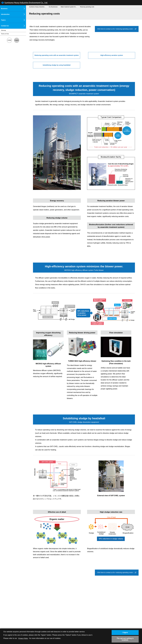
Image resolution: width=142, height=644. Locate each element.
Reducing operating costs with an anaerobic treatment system (57, 57)
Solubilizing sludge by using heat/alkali (104, 65)
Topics (13, 20)
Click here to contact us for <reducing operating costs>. (115, 30)
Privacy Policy (24, 638)
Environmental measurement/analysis (10, 46)
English (17, 40)
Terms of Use (5, 34)
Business (13, 9)
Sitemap (3, 30)
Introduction (13, 14)
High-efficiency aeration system (112, 55)
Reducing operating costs (87, 7)
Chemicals (6, 52)
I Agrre (125, 632)
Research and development (12, 58)
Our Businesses (53, 7)
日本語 (9, 40)
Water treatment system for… (69, 7)
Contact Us (13, 26)
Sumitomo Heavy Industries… (37, 7)
